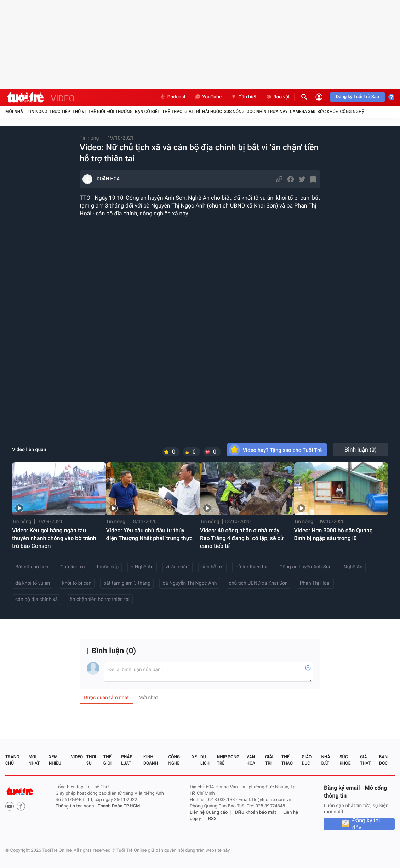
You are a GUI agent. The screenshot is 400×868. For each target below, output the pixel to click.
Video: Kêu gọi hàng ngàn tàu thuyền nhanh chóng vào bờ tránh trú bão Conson (54, 538)
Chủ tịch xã (72, 567)
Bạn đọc (383, 760)
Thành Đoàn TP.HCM (119, 806)
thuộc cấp (108, 567)
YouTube (208, 97)
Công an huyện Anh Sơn (305, 567)
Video (77, 757)
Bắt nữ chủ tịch (32, 567)
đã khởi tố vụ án (33, 583)
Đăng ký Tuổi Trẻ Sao (358, 97)
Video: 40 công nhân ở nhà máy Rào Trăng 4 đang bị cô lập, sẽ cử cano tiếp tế (242, 538)
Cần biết (244, 97)
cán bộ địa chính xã (36, 600)
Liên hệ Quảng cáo (209, 813)
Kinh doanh (151, 760)
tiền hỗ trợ (213, 567)
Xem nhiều (55, 760)
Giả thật (365, 760)
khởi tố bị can (77, 583)
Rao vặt (278, 97)
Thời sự (91, 760)
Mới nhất (15, 112)
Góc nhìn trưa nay (267, 112)
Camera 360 (303, 112)
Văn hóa (251, 760)
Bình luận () (361, 450)
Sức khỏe (328, 112)
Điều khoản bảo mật (256, 813)
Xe (194, 757)
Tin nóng (38, 112)
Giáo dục (307, 760)
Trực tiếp (60, 112)
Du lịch (205, 760)
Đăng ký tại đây (366, 824)
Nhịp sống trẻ (228, 760)
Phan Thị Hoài (315, 583)
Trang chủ (12, 760)
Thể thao (172, 112)
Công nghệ (352, 112)
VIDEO (63, 98)
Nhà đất (325, 760)
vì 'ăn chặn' (178, 567)
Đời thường (120, 112)
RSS (212, 819)
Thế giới (96, 112)
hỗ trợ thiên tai (251, 567)
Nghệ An (353, 567)
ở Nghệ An (142, 567)
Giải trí (192, 112)
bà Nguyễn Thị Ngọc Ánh (190, 583)
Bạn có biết (147, 112)
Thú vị (79, 112)
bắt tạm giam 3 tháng (127, 583)
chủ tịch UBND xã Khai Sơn (258, 583)
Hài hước (212, 112)
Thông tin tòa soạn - (77, 806)
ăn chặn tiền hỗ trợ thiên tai (100, 600)
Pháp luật (127, 760)
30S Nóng (234, 112)
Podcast (173, 97)
